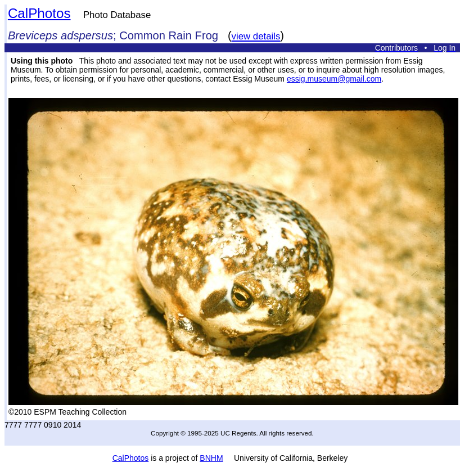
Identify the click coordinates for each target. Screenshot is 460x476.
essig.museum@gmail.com (334, 79)
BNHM (211, 458)
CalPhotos (39, 13)
